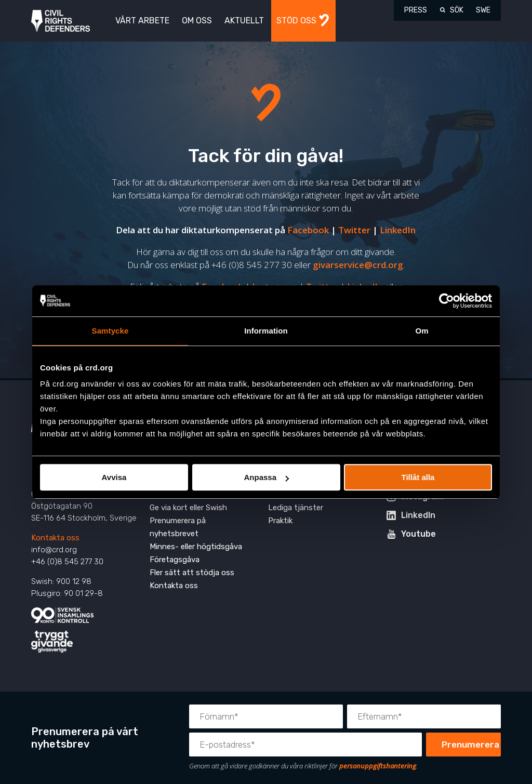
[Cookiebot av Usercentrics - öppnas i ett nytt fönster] (447, 301)
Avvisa (114, 477)
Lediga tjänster (296, 508)
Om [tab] (422, 331)
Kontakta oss (55, 538)
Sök (457, 10)
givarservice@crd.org (358, 265)
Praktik (280, 521)
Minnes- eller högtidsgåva (196, 547)
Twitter (354, 230)
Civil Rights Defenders (61, 21)
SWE (483, 10)
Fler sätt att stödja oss (192, 573)
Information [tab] (266, 331)
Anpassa (266, 477)
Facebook (308, 230)
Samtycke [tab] (110, 331)
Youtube (418, 534)
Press (416, 10)
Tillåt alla (418, 477)
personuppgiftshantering (378, 766)
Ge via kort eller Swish (188, 508)
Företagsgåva (175, 560)
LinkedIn (398, 230)
